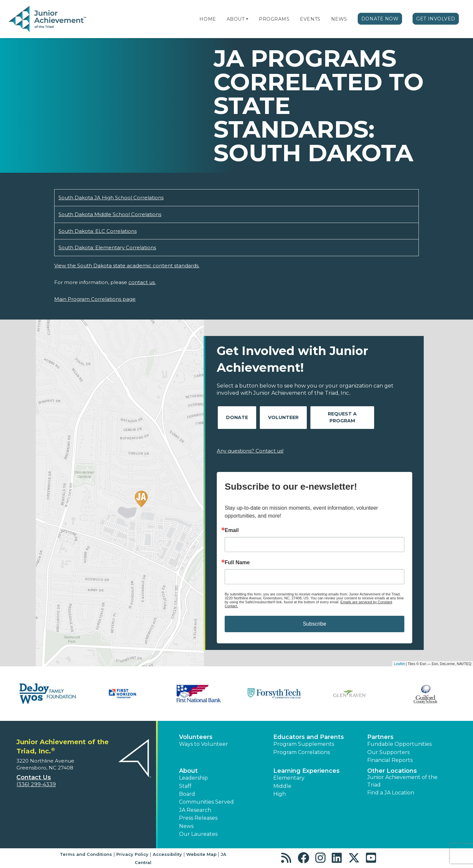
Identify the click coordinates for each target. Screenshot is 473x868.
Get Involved (436, 19)
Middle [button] (282, 786)
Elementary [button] (289, 778)
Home (208, 19)
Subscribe (315, 624)
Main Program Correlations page (95, 299)
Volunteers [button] (196, 737)
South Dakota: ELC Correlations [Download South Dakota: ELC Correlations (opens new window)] (98, 231)
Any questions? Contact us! (250, 451)
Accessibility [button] (167, 854)
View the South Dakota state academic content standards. (127, 266)
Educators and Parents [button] (309, 737)
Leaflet (399, 664)
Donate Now (380, 19)
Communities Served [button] (206, 802)
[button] (247, 19)
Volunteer (283, 417)
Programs (274, 19)
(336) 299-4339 (36, 784)
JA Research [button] (195, 810)
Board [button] (187, 794)
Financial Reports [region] (390, 760)
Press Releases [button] (198, 818)
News (339, 19)
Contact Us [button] (34, 777)
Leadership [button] (193, 778)
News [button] (186, 826)
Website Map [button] (201, 854)
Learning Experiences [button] (306, 771)
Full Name (237, 563)
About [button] (188, 771)
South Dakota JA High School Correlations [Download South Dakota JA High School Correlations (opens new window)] (111, 198)
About (236, 19)
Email (232, 530)
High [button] (280, 794)
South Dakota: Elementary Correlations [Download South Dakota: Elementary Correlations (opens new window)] (107, 247)
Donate (237, 417)
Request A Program (342, 417)
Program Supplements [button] (304, 744)
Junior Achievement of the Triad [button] (402, 781)
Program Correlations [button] (302, 752)
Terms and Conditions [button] (86, 854)
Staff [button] (185, 786)
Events (310, 19)
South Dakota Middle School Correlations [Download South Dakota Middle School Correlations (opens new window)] (110, 214)
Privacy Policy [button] (132, 854)
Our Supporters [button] (388, 752)
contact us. (142, 282)
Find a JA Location (391, 793)
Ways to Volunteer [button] (203, 744)
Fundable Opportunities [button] (399, 744)
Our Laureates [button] (198, 834)
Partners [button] (380, 737)
